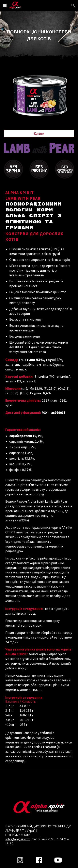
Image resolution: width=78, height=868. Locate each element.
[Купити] (39, 134)
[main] (39, 35)
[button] (5, 5)
